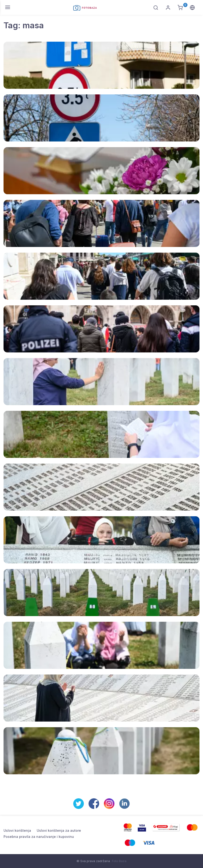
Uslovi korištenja (17, 830)
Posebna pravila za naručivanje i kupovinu (39, 837)
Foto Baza (119, 861)
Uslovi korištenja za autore (59, 830)
